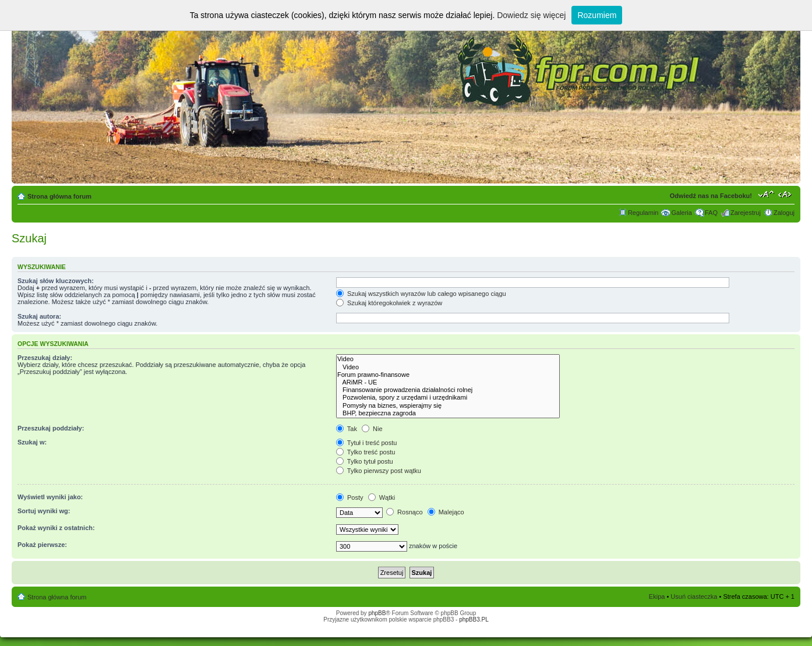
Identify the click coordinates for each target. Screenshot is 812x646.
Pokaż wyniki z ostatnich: (56, 528)
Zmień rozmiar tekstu (766, 194)
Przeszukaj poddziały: (51, 428)
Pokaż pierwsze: (42, 545)
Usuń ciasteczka (694, 596)
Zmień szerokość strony (786, 194)
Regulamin (643, 213)
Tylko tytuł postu (365, 461)
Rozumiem (597, 15)
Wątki (382, 497)
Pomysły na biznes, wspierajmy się (448, 406)
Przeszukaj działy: (45, 358)
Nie (372, 429)
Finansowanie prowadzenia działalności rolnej (448, 390)
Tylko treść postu (366, 452)
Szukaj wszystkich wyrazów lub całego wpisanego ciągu (421, 294)
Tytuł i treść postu (366, 443)
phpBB (377, 613)
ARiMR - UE (448, 382)
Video (448, 359)
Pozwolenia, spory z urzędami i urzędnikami (448, 398)
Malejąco (446, 512)
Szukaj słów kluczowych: (56, 281)
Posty (350, 497)
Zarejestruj (746, 213)
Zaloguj (784, 213)
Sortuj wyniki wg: (44, 511)
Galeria (681, 213)
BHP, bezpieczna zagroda (448, 413)
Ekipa (657, 596)
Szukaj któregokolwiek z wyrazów (389, 303)
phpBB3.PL (474, 619)
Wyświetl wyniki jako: (50, 497)
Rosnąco (404, 512)
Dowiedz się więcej (531, 15)
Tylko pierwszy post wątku (379, 471)
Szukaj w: (32, 442)
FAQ (711, 213)
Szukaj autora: (39, 316)
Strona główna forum (59, 196)
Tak (347, 429)
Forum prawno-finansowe (448, 375)
